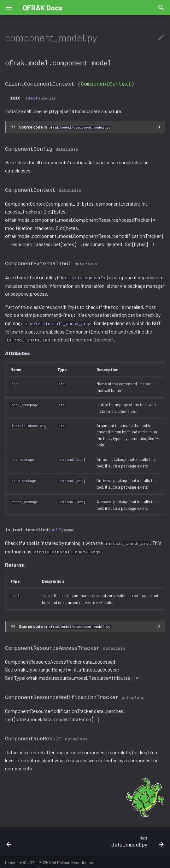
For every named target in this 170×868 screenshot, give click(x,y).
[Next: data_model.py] (106, 833)
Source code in (65, 126)
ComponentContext (106, 83)
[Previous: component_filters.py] (22, 833)
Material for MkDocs (41, 861)
